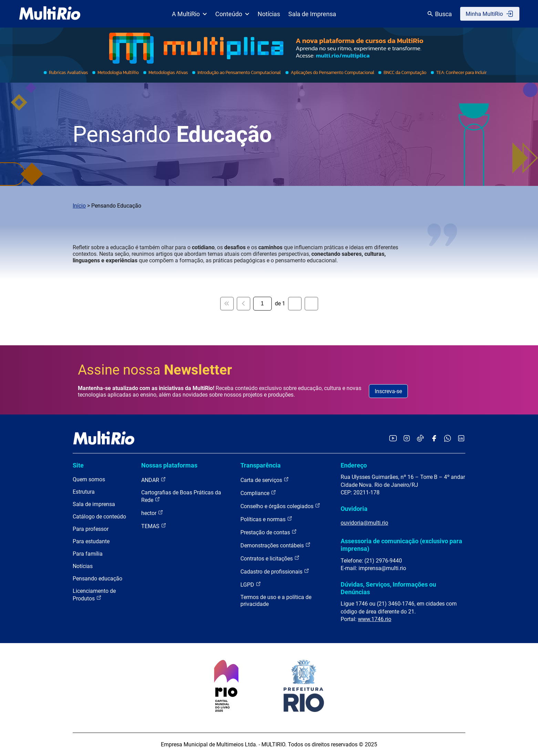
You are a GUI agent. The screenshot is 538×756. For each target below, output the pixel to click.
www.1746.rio (375, 619)
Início (79, 206)
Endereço (354, 465)
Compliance (258, 493)
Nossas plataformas (169, 465)
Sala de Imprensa (312, 14)
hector (152, 513)
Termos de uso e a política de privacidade (276, 601)
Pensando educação (97, 579)
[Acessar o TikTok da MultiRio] (420, 439)
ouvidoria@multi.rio (364, 523)
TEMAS (154, 526)
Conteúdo (232, 14)
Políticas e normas (266, 519)
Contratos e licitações (270, 558)
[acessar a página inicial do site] (50, 14)
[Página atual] (262, 304)
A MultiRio (189, 14)
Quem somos (89, 479)
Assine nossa (155, 370)
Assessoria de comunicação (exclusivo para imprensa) (401, 545)
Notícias (269, 14)
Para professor (91, 529)
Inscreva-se (388, 391)
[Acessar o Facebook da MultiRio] (434, 439)
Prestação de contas (269, 532)
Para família (88, 554)
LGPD (251, 584)
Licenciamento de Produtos (94, 595)
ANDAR (154, 480)
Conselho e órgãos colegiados (280, 506)
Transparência (261, 465)
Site (78, 465)
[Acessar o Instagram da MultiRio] (407, 439)
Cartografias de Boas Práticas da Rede (181, 496)
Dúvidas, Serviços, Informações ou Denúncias (388, 588)
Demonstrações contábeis (276, 545)
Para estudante (91, 541)
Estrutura (84, 492)
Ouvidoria (354, 509)
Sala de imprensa (94, 504)
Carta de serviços (265, 480)
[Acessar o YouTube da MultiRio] (393, 439)
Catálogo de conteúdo (99, 517)
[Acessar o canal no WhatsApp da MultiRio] (448, 439)
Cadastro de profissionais (275, 571)
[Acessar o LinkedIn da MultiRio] (461, 439)
